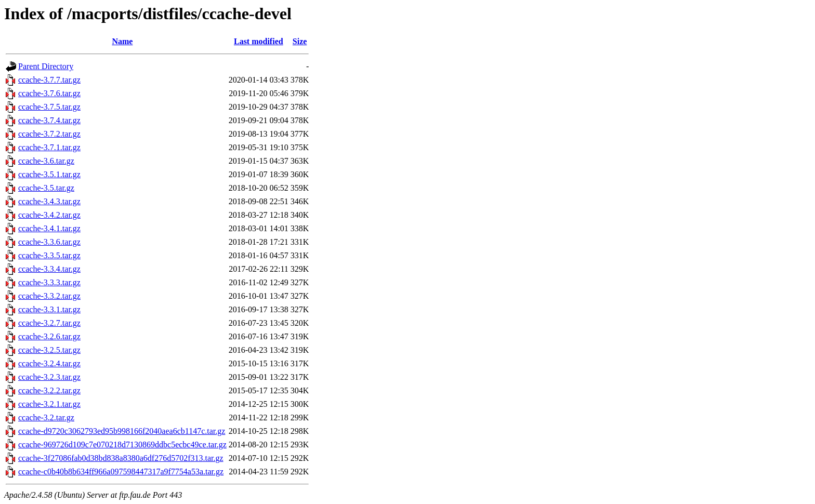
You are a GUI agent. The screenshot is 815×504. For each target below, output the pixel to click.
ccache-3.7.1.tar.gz (49, 147)
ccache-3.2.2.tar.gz (49, 390)
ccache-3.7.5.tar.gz (49, 107)
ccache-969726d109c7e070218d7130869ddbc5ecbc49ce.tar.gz (122, 445)
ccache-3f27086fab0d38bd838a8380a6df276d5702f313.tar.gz (121, 458)
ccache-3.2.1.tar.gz (49, 404)
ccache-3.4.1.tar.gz (49, 228)
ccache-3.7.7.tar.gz (49, 80)
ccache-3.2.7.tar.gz (49, 323)
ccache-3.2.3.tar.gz (49, 377)
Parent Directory (46, 66)
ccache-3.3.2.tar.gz (49, 296)
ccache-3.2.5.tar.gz (49, 350)
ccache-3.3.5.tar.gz (49, 255)
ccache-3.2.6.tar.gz (49, 336)
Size (300, 41)
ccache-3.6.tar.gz (46, 161)
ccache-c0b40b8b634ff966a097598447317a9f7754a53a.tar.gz (121, 472)
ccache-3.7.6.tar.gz (49, 93)
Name (122, 41)
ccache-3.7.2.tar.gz (49, 134)
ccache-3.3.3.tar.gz (49, 282)
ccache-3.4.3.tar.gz (49, 201)
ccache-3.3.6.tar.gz (49, 242)
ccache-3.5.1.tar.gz (49, 174)
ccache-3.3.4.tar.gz (49, 269)
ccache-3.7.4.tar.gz (49, 120)
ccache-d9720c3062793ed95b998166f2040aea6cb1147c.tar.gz (122, 431)
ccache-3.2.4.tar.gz (49, 363)
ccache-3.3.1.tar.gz (49, 309)
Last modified (259, 41)
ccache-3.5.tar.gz (46, 188)
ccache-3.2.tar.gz (46, 417)
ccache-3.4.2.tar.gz (49, 215)
